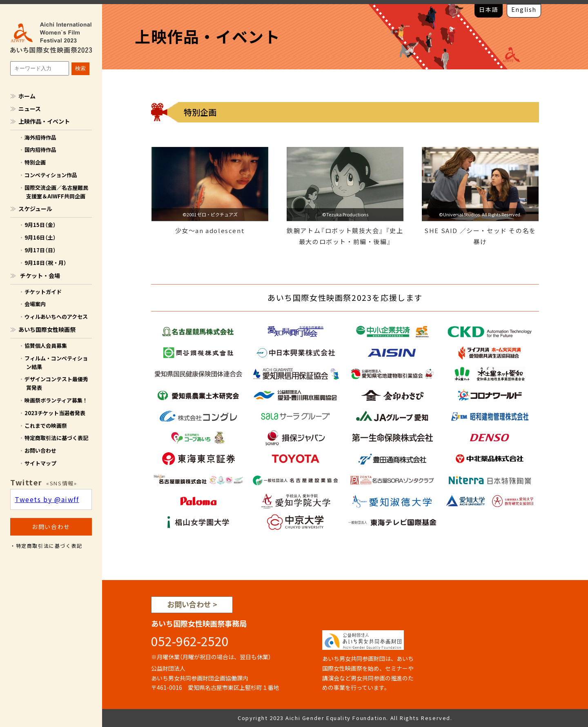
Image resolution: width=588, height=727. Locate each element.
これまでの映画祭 (46, 426)
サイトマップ (40, 463)
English (524, 9)
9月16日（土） (40, 237)
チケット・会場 (40, 276)
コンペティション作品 (51, 175)
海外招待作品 (40, 137)
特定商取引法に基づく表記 (56, 438)
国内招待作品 (40, 150)
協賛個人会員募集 (46, 346)
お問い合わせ (40, 450)
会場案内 (35, 304)
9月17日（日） (40, 250)
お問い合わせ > (192, 604)
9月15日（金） (40, 225)
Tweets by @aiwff (47, 499)
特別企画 (35, 162)
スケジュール (35, 209)
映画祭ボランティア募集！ (56, 400)
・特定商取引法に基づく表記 (46, 546)
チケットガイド (43, 292)
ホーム (27, 96)
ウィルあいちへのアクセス (56, 317)
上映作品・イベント (44, 121)
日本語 (489, 9)
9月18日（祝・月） (46, 263)
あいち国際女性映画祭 (47, 329)
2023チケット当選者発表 (55, 413)
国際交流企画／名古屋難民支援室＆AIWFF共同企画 (56, 192)
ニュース (30, 109)
